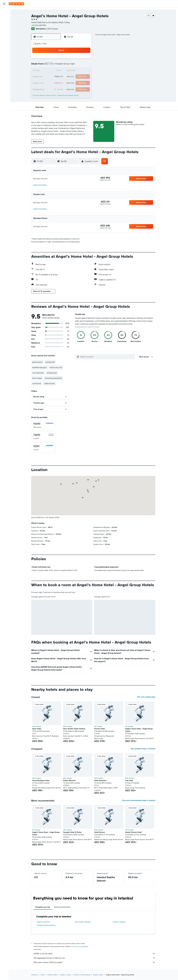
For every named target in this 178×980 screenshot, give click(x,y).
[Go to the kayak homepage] (16, 4)
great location (37, 362)
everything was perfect (53, 378)
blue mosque (37, 378)
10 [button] (79, 65)
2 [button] (73, 59)
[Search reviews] (107, 357)
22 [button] (67, 77)
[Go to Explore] (4, 28)
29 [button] (67, 83)
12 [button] (50, 71)
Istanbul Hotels (98, 975)
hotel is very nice (56, 367)
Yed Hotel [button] (129, 780)
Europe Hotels (52, 975)
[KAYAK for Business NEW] (4, 39)
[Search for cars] (4, 21)
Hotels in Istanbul (119, 922)
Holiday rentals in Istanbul (46, 925)
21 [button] (62, 77)
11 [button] (85, 65)
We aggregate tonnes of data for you (94, 958)
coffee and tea (49, 383)
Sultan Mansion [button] (69, 780)
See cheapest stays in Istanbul (143, 749)
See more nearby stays (146, 697)
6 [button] (56, 65)
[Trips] (4, 45)
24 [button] (79, 77)
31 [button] (79, 83)
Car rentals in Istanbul (83, 922)
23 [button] (73, 77)
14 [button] (62, 71)
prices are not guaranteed (80, 946)
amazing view (52, 373)
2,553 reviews (52, 29)
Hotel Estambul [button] (100, 780)
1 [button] (67, 59)
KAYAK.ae (34, 975)
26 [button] (50, 83)
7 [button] (62, 65)
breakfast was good (39, 367)
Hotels (43, 975)
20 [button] (56, 77)
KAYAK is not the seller (94, 954)
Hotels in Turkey (65, 975)
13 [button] (56, 71)
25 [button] (85, 77)
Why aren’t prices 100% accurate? (94, 962)
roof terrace (37, 383)
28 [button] (62, 83)
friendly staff (50, 362)
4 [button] (85, 59)
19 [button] (50, 77)
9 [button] (73, 65)
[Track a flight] (4, 33)
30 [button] (73, 83)
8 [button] (68, 65)
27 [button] (56, 83)
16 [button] (73, 71)
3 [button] (79, 59)
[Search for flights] (4, 11)
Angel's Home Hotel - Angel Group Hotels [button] (139, 730)
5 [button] (50, 65)
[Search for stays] (4, 16)
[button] (4, 4)
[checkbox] (43, 425)
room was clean (38, 373)
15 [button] (68, 71)
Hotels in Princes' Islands (82, 975)
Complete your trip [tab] (43, 907)
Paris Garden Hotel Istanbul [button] (74, 729)
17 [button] (79, 71)
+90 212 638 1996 (39, 25)
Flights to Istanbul (43, 922)
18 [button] (85, 71)
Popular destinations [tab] (62, 907)
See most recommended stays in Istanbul (139, 800)
